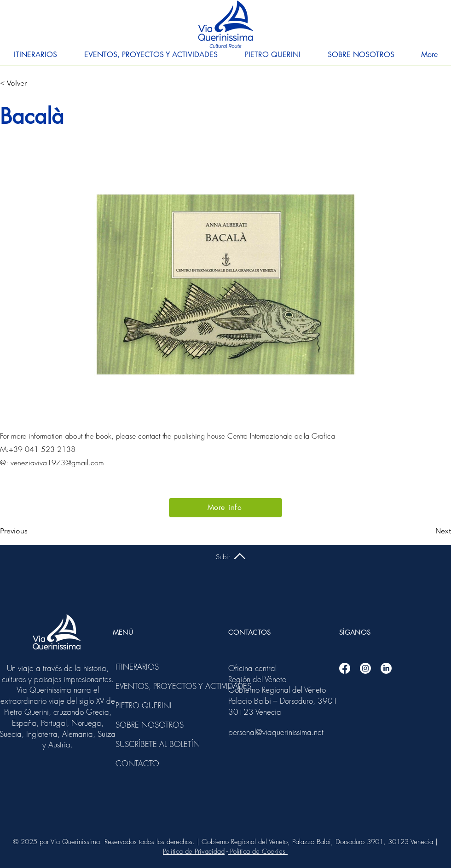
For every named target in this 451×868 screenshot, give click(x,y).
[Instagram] (365, 668)
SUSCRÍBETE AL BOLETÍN (140, 744)
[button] (35, 55)
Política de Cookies (258, 851)
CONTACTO (137, 763)
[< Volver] (30, 83)
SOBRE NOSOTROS (140, 725)
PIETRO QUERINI (140, 705)
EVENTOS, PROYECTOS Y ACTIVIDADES (140, 686)
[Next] (428, 531)
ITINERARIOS (137, 667)
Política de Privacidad (194, 851)
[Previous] (30, 531)
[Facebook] (345, 668)
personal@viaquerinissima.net (276, 732)
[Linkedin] (386, 668)
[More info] (225, 508)
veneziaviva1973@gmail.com (57, 463)
